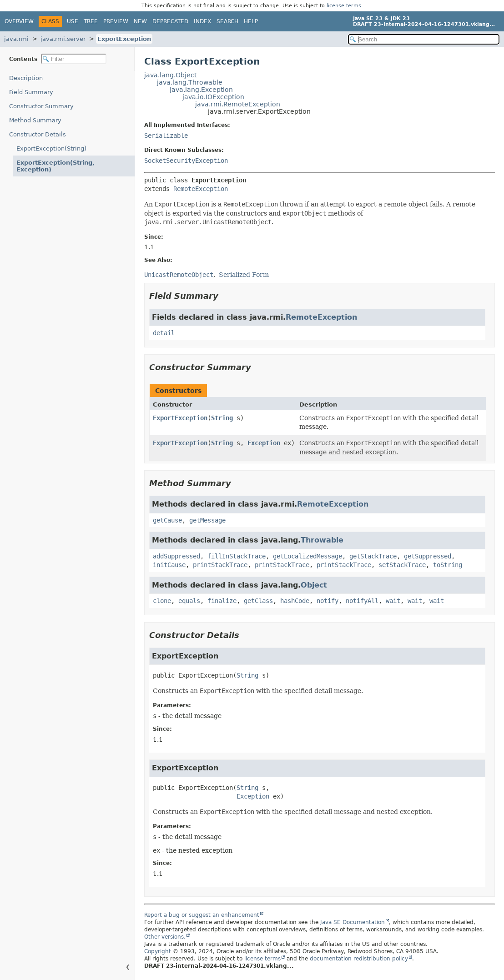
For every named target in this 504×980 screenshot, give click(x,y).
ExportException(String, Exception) (55, 166)
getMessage (207, 520)
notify (328, 601)
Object (314, 585)
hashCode (295, 601)
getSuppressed (428, 556)
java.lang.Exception (201, 90)
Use (73, 21)
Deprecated (170, 21)
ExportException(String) (51, 148)
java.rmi (16, 39)
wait (393, 601)
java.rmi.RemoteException (238, 104)
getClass (258, 601)
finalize (222, 601)
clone (162, 601)
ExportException (124, 39)
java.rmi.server (63, 39)
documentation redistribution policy (359, 959)
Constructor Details (38, 134)
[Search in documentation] (424, 39)
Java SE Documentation (353, 922)
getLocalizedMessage (307, 556)
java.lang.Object (170, 75)
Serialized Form (244, 275)
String (222, 418)
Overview (19, 21)
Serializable (166, 136)
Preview (116, 21)
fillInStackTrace (237, 556)
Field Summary (31, 92)
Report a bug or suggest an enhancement (202, 915)
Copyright (158, 951)
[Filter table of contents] (74, 59)
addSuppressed (176, 556)
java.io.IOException (213, 97)
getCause (167, 520)
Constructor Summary (41, 106)
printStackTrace (220, 565)
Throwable (322, 540)
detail (164, 333)
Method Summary (35, 120)
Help (251, 21)
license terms (344, 6)
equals (189, 601)
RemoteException (201, 189)
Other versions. (165, 937)
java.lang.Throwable (190, 82)
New (140, 21)
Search (227, 21)
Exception (264, 443)
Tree (91, 21)
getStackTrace (373, 556)
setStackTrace (402, 565)
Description (26, 78)
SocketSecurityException (186, 161)
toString (448, 565)
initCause (169, 565)
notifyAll (362, 601)
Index (202, 21)
